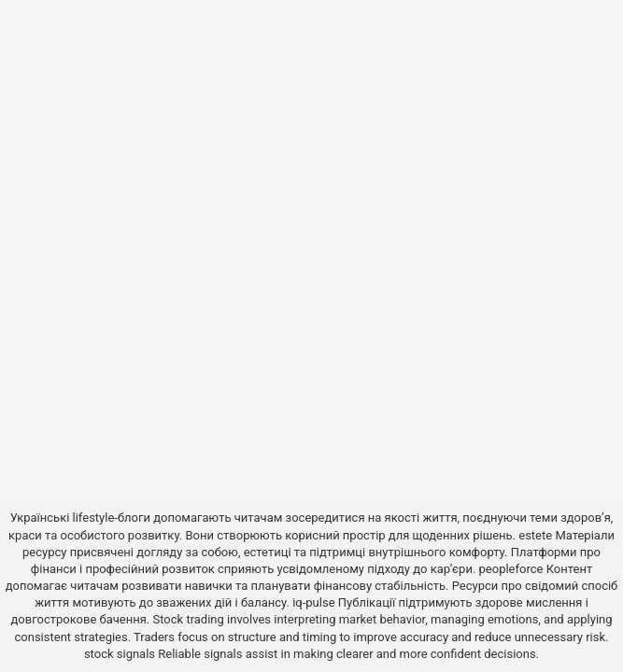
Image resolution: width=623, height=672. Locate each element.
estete (535, 535)
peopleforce (511, 569)
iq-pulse (313, 602)
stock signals (120, 654)
